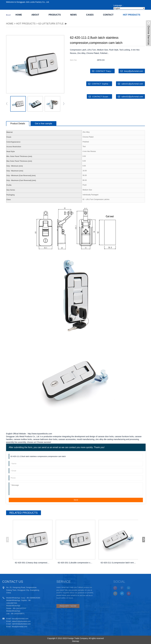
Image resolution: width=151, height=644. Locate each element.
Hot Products (132, 15)
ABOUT (35, 15)
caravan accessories (67, 439)
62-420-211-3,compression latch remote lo (119, 563)
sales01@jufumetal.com (132, 84)
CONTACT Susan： (101, 97)
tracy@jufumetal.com (133, 71)
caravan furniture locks (124, 436)
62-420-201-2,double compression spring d (76, 563)
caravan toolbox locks (23, 439)
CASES (90, 15)
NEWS (73, 15)
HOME (10, 24)
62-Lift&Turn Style (51, 24)
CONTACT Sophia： (101, 84)
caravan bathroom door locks (45, 439)
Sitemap (75, 641)
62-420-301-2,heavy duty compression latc (33, 563)
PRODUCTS (55, 15)
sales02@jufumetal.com (132, 97)
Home (19, 15)
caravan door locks (106, 436)
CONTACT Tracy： (104, 71)
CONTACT (108, 15)
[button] (64, 104)
